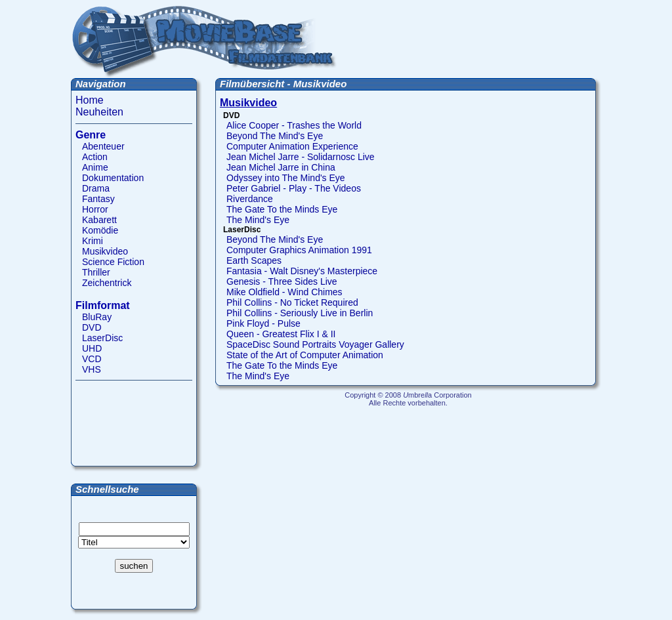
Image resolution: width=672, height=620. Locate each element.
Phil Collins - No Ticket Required (292, 302)
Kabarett (99, 220)
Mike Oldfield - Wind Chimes (284, 292)
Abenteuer (103, 146)
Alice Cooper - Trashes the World (294, 125)
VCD (92, 359)
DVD (92, 327)
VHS (92, 369)
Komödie (100, 230)
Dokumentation (113, 178)
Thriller (96, 272)
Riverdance (250, 199)
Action (95, 157)
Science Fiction (113, 262)
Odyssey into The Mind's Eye (286, 178)
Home (90, 100)
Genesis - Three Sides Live (282, 281)
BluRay (97, 317)
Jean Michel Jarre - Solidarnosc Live (301, 157)
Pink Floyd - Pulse (263, 323)
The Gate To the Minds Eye (282, 209)
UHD (92, 348)
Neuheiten (99, 112)
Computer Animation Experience (292, 146)
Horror (95, 209)
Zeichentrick (107, 283)
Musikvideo (105, 251)
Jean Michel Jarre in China (281, 167)
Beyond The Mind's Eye (275, 136)
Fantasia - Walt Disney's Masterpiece (302, 271)
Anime (95, 167)
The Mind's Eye (258, 220)
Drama (96, 188)
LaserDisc (102, 338)
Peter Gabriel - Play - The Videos (294, 188)
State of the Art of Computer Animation (305, 355)
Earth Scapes (254, 260)
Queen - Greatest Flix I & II (281, 334)
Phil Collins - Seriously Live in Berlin (300, 313)
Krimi (93, 241)
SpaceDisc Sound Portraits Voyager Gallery (315, 344)
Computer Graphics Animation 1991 (299, 250)
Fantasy (98, 199)
